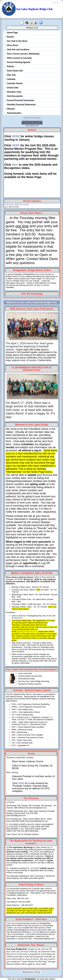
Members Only (13, 92)
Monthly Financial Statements (20, 104)
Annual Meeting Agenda (18, 62)
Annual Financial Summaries (20, 100)
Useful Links (12, 88)
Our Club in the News (16, 41)
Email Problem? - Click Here (31, 919)
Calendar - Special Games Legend (32, 690)
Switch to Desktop (32, 118)
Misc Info (10, 75)
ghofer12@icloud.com (27, 631)
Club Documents (14, 96)
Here (15, 165)
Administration (13, 113)
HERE (16, 136)
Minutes (10, 109)
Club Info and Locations (17, 49)
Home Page (11, 32)
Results (9, 37)
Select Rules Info (14, 71)
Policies (10, 66)
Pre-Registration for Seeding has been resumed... (31, 842)
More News (11, 45)
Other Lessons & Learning (18, 58)
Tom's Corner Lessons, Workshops (22, 54)
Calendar (10, 79)
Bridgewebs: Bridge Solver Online (32, 270)
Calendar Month (14, 83)
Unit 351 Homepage (32, 294)
